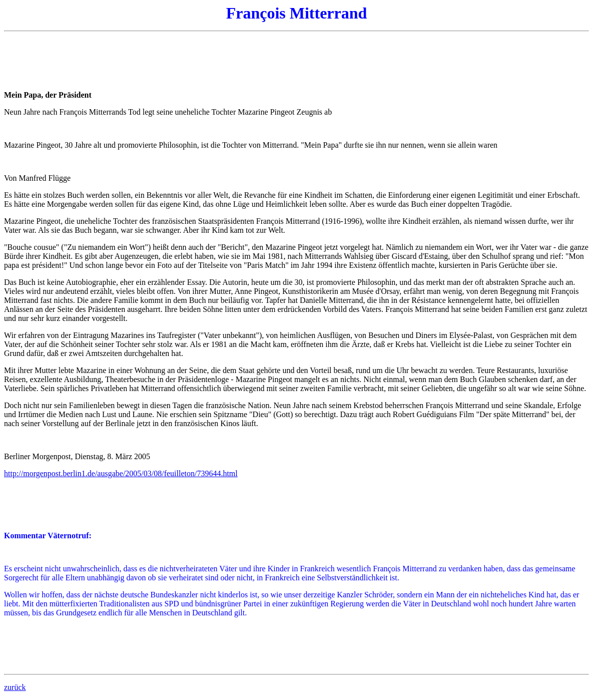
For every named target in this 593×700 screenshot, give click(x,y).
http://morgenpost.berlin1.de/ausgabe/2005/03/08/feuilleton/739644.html (121, 473)
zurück (15, 687)
